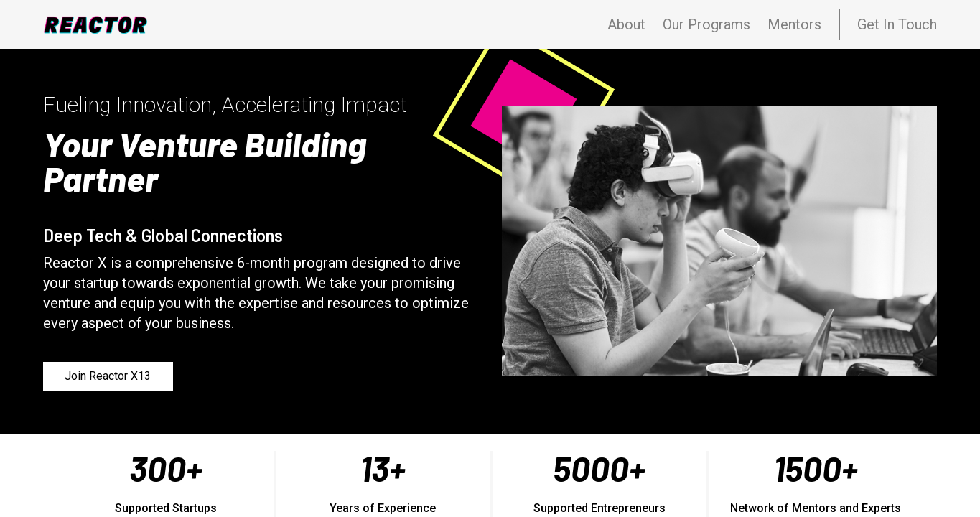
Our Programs (706, 24)
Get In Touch (897, 24)
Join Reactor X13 (108, 376)
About (626, 24)
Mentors (794, 24)
